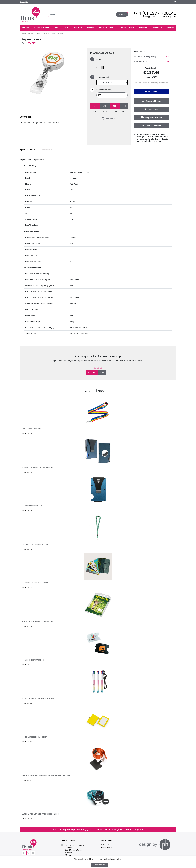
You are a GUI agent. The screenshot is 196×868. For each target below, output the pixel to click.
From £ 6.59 (27, 511)
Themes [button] (171, 27)
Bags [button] (57, 27)
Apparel (31, 34)
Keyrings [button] (91, 27)
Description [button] (26, 117)
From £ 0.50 (27, 434)
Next (102, 373)
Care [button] (66, 27)
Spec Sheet (151, 109)
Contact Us (24, 2)
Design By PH (106, 848)
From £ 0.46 (27, 588)
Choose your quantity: (104, 90)
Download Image (151, 101)
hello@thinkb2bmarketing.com (159, 17)
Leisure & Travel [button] (106, 27)
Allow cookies (100, 865)
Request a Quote (151, 126)
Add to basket (151, 92)
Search (122, 14)
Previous (92, 373)
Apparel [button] (25, 27)
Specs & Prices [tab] (27, 150)
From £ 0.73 (27, 549)
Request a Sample (152, 118)
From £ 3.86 (27, 703)
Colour (99, 59)
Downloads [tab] (47, 150)
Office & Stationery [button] (126, 27)
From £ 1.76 (27, 626)
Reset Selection (109, 118)
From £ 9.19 (27, 472)
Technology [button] (157, 27)
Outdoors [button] (143, 27)
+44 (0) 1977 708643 (155, 13)
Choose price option (104, 77)
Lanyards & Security (43, 34)
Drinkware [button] (77, 27)
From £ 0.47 (27, 665)
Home (24, 34)
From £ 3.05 (27, 742)
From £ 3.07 (27, 780)
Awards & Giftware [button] (42, 27)
